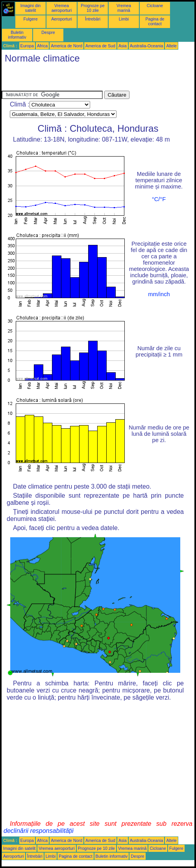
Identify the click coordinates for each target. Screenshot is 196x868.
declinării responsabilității (39, 831)
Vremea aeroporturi (62, 8)
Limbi (124, 19)
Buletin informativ (17, 35)
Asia (123, 46)
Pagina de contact (155, 21)
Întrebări (93, 19)
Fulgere (30, 19)
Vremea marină (124, 8)
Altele (171, 46)
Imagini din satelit (31, 8)
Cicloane (155, 6)
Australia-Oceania (147, 46)
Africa (42, 46)
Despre (48, 32)
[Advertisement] (94, 79)
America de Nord (67, 46)
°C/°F (159, 199)
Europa (27, 46)
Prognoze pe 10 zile (92, 8)
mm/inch (159, 294)
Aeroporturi (62, 19)
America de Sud (100, 46)
